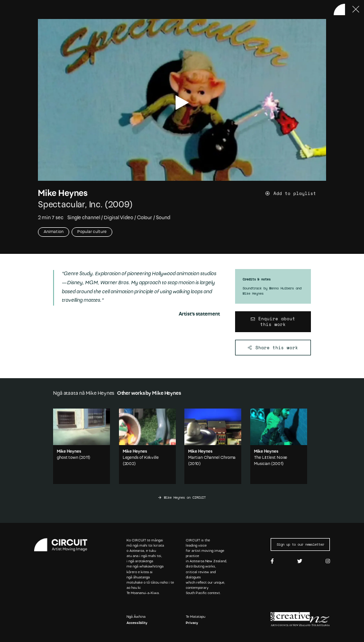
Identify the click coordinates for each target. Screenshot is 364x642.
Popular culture (92, 232)
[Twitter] (300, 562)
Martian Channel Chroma (212, 458)
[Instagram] (328, 562)
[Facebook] (272, 562)
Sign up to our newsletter (300, 544)
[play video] (182, 102)
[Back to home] (339, 9)
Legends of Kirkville (141, 458)
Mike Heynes (63, 194)
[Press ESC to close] (356, 9)
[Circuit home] (64, 545)
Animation (54, 232)
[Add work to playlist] (296, 194)
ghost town (68, 458)
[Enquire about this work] (273, 322)
